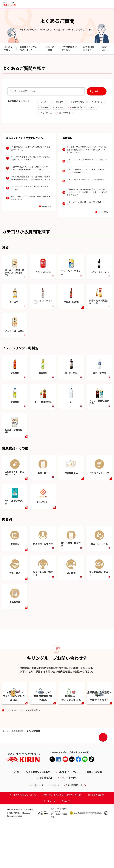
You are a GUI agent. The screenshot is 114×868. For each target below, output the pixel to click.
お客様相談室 (17, 778)
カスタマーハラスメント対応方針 (23, 757)
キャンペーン (97, 102)
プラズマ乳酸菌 (77, 102)
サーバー (44, 102)
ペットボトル (46, 113)
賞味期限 (44, 107)
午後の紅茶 (77, 107)
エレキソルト (65, 113)
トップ (6, 778)
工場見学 (59, 102)
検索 (97, 91)
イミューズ (60, 107)
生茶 (93, 107)
